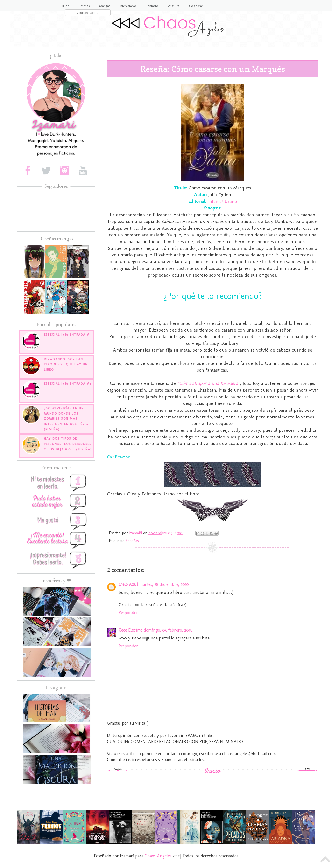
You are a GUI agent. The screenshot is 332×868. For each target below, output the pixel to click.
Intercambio (128, 6)
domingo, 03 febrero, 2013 (168, 630)
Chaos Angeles (158, 856)
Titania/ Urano (222, 201)
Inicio (66, 6)
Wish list (173, 6)
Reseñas (84, 6)
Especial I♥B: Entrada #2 (68, 384)
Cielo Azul (128, 584)
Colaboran (196, 6)
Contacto (152, 6)
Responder (128, 613)
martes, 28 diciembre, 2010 (164, 584)
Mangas (105, 6)
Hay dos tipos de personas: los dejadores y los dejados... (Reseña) (68, 444)
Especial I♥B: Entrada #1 (67, 335)
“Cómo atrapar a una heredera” (209, 383)
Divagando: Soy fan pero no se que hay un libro (66, 364)
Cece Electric (130, 630)
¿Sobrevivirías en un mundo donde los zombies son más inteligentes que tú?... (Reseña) (66, 419)
